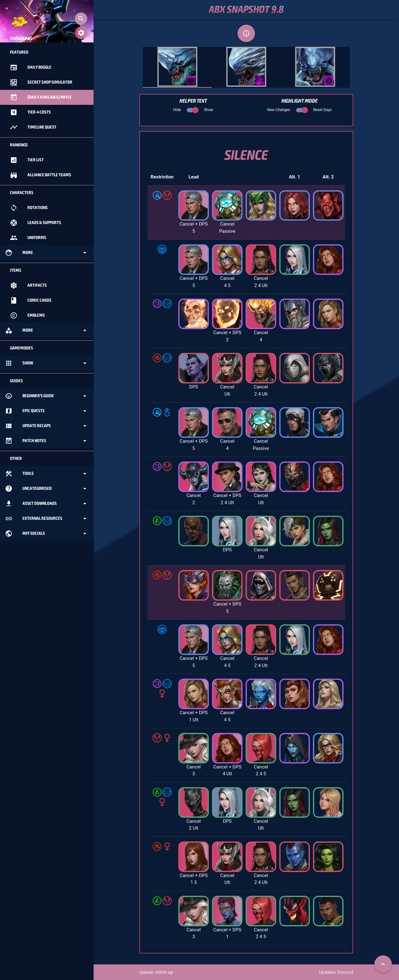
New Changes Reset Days (299, 110)
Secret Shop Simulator (41, 82)
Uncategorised (47, 489)
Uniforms (28, 238)
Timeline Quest (33, 127)
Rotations (29, 208)
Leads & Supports (36, 223)
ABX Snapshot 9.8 (246, 10)
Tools (47, 474)
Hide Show (193, 110)
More (47, 253)
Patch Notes (47, 441)
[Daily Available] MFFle (41, 97)
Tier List (27, 160)
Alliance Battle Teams (41, 175)
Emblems (27, 315)
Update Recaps (47, 426)
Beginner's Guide (47, 396)
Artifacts (28, 285)
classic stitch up (156, 972)
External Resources (47, 519)
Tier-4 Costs (30, 112)
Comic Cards (31, 300)
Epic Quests (47, 411)
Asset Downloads (47, 504)
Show (47, 363)
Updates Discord (336, 972)
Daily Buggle (31, 67)
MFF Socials (47, 534)
